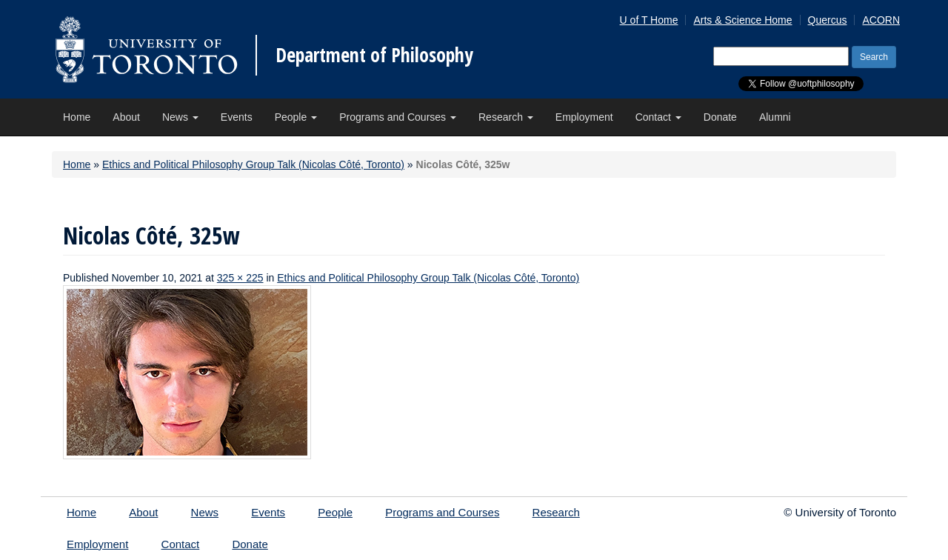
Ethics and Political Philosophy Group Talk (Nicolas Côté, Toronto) (253, 164)
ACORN (881, 20)
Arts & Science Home (742, 20)
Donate (720, 117)
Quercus (828, 20)
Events (237, 117)
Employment (584, 117)
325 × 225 (240, 278)
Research (506, 117)
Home (77, 117)
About (126, 117)
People (296, 117)
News (180, 117)
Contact (658, 117)
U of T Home (649, 20)
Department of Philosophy (374, 55)
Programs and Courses (398, 117)
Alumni (775, 117)
